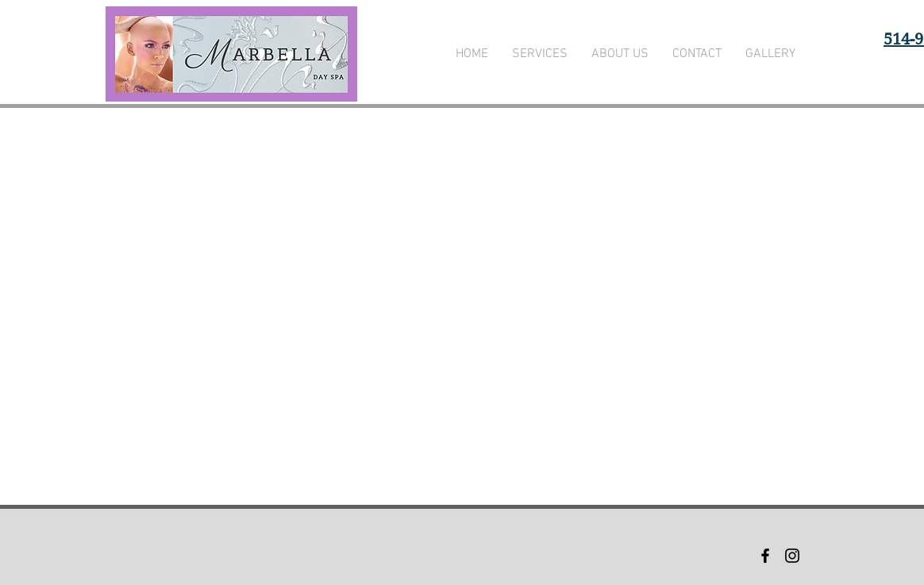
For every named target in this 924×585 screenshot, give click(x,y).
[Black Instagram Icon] (792, 556)
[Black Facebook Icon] (765, 556)
